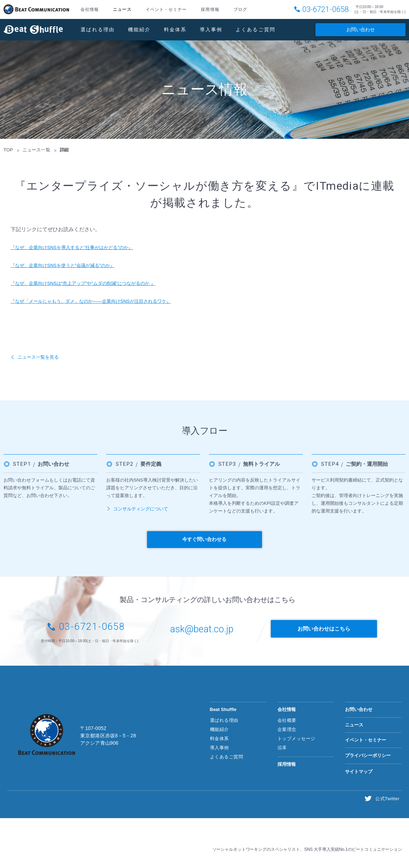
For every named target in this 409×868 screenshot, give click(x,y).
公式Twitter (388, 798)
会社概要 (287, 720)
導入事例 (211, 30)
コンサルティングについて (141, 509)
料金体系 (175, 30)
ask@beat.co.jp (202, 630)
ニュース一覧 (36, 150)
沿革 (282, 748)
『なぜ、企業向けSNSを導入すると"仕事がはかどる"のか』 (81, 247)
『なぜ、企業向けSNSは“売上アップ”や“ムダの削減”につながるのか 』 (94, 283)
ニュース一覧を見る (41, 357)
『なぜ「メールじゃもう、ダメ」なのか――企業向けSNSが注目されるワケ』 (103, 301)
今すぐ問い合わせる (205, 539)
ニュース (122, 9)
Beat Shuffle (33, 30)
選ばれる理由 (98, 30)
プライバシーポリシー (368, 755)
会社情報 (90, 9)
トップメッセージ (296, 739)
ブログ (240, 9)
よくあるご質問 (256, 30)
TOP (8, 150)
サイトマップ (359, 771)
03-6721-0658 (325, 9)
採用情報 (210, 9)
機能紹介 (139, 30)
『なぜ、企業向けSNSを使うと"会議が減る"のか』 (71, 265)
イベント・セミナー (166, 9)
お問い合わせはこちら (328, 630)
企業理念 (287, 729)
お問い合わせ (360, 30)
